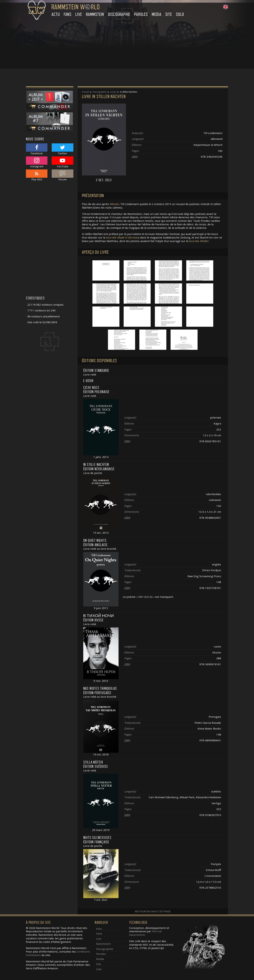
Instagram (37, 162)
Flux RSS (37, 175)
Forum (62, 175)
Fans (68, 14)
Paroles (141, 14)
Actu (56, 14)
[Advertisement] (127, 44)
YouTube (62, 162)
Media (156, 14)
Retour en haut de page (153, 911)
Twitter (62, 149)
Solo (180, 14)
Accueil (85, 92)
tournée (123, 237)
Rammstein (95, 14)
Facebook (37, 149)
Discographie (119, 14)
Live (79, 14)
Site (169, 14)
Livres (113, 92)
